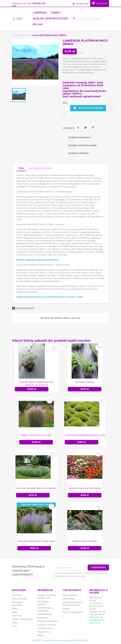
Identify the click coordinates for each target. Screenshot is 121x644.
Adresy (66, 609)
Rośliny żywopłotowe (50, 19)
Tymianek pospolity (85, 382)
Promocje (17, 595)
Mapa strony (43, 632)
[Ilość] (66, 108)
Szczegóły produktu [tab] (41, 168)
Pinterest (93, 128)
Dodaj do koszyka (88, 108)
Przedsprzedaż (45, 614)
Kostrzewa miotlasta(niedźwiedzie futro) (85, 435)
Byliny (38, 24)
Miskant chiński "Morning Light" (36, 435)
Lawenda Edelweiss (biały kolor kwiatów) (36, 488)
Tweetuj (85, 128)
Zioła (14, 626)
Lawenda (40, 13)
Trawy (56, 13)
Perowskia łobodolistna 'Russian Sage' (36, 541)
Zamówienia (69, 599)
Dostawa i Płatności (47, 625)
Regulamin (43, 618)
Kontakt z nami (45, 628)
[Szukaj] (91, 19)
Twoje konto (72, 590)
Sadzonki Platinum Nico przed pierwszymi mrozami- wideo (50, 297)
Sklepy (41, 635)
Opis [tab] (21, 168)
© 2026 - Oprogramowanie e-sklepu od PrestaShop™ (60, 640)
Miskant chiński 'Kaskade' (85, 541)
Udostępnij (78, 128)
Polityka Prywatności (48, 621)
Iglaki (15, 612)
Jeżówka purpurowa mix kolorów (85, 488)
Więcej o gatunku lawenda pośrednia (37, 260)
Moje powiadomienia (73, 612)
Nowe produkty (20, 599)
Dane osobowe (70, 595)
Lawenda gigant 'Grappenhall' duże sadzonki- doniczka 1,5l (36, 384)
